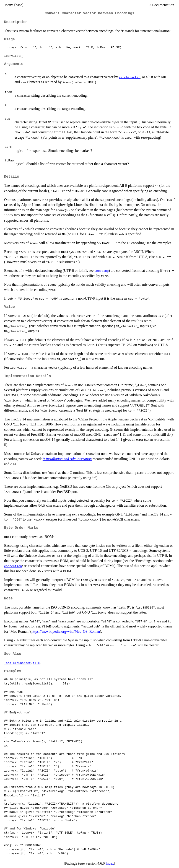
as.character (130, 77)
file (36, 663)
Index (110, 863)
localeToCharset (17, 663)
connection (13, 566)
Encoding (101, 271)
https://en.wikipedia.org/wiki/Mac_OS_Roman (66, 631)
